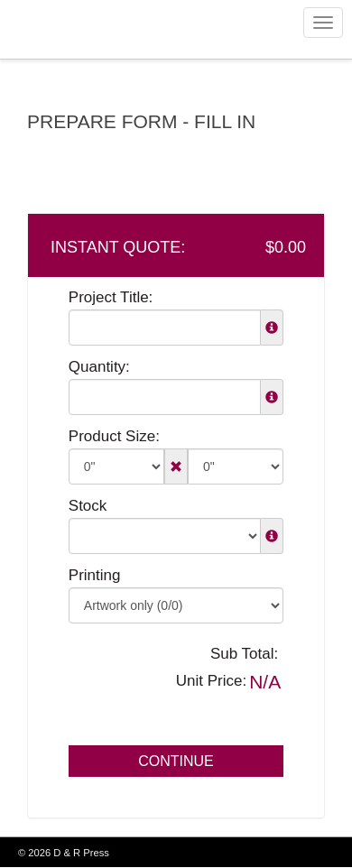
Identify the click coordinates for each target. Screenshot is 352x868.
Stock (88, 506)
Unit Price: (211, 681)
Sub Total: (244, 654)
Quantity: (99, 367)
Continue (176, 761)
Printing (95, 575)
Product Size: (114, 436)
